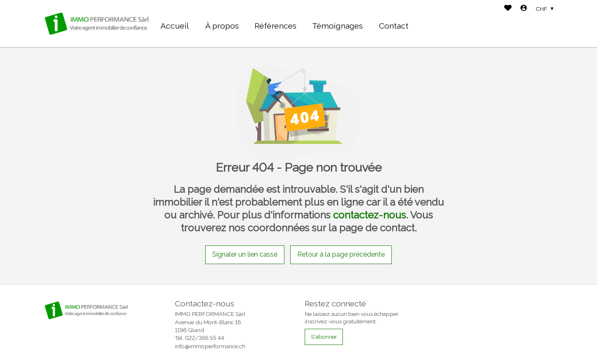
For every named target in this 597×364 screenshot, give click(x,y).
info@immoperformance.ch (210, 346)
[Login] (524, 9)
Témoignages (337, 26)
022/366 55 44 (205, 338)
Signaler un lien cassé (245, 254)
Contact (394, 26)
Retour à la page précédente (341, 254)
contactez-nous (369, 215)
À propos (222, 26)
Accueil (175, 26)
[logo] (97, 24)
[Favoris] (508, 9)
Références (275, 26)
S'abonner (324, 337)
